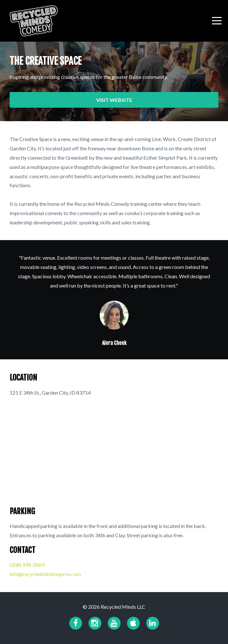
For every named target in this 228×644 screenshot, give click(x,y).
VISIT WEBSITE (114, 100)
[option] (114, 300)
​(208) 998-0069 (27, 565)
